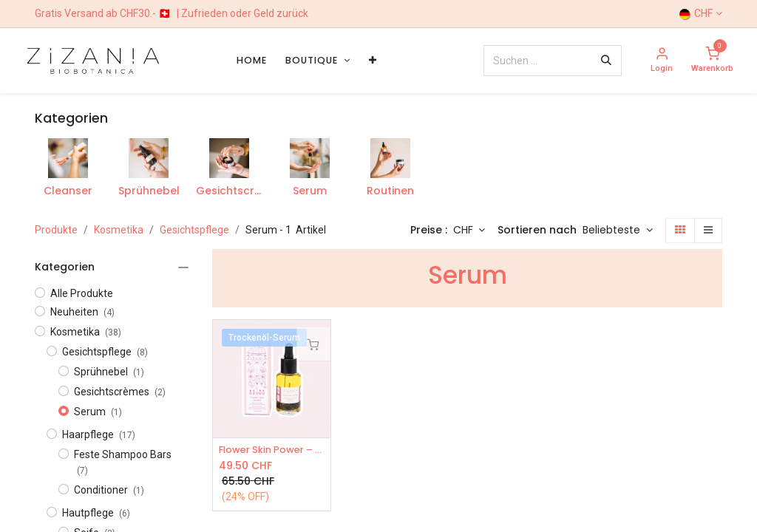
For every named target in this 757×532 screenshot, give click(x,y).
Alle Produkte (82, 293)
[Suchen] (606, 61)
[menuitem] (252, 60)
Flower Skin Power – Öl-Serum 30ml (272, 450)
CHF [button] (465, 230)
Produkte (56, 230)
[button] (618, 231)
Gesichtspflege (194, 230)
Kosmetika (119, 230)
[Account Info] (662, 61)
